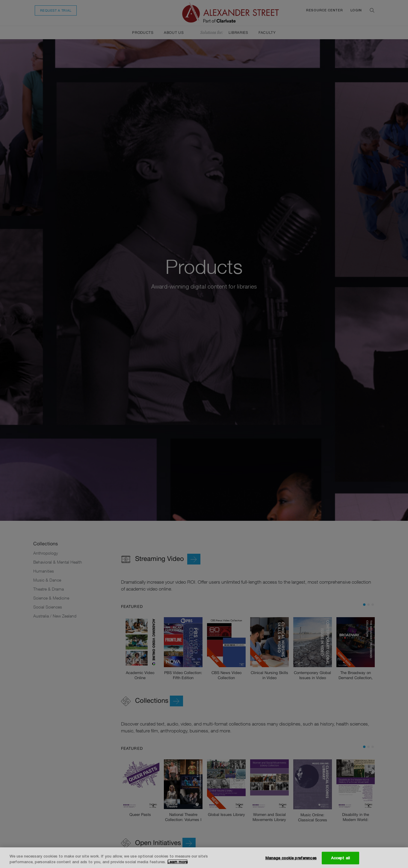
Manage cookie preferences (291, 858)
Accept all (340, 858)
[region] (204, 858)
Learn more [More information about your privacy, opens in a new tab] (177, 862)
